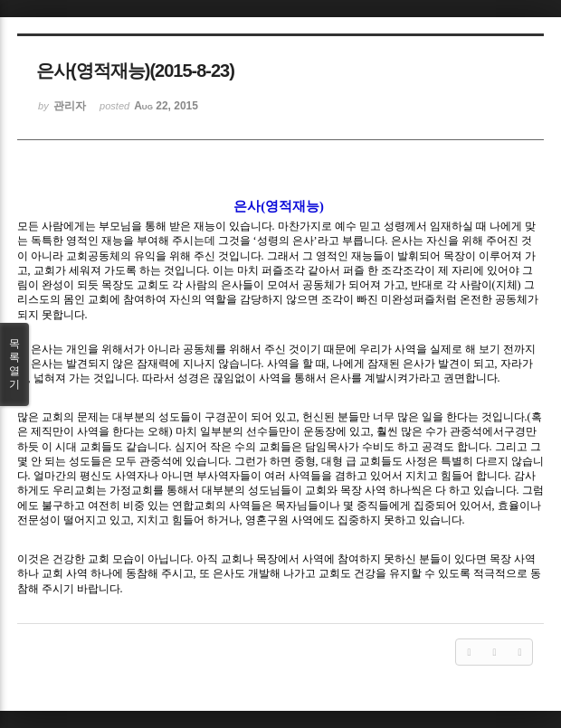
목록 (14, 364)
